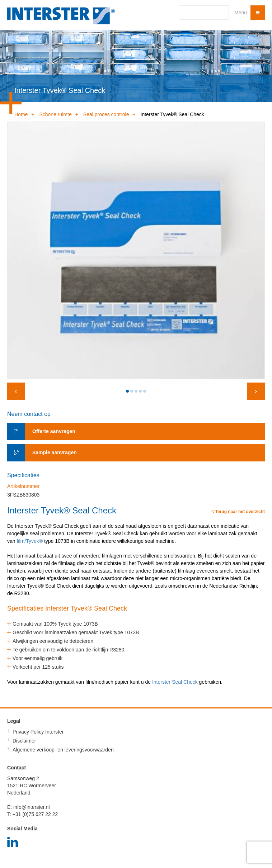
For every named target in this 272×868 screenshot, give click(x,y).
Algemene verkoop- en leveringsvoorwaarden (63, 750)
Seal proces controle (106, 114)
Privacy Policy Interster (38, 732)
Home (21, 114)
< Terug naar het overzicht (238, 512)
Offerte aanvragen (54, 431)
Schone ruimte (55, 114)
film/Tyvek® (30, 541)
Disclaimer (24, 741)
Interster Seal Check (175, 682)
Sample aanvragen (55, 452)
